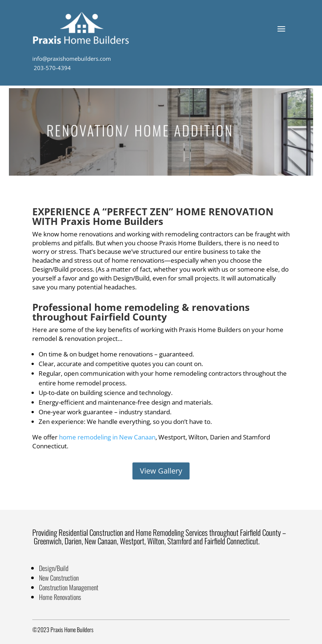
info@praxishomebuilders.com (72, 59)
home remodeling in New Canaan (107, 437)
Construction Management (69, 587)
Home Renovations (60, 597)
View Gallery (161, 471)
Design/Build (54, 568)
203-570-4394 (52, 68)
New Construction (59, 578)
